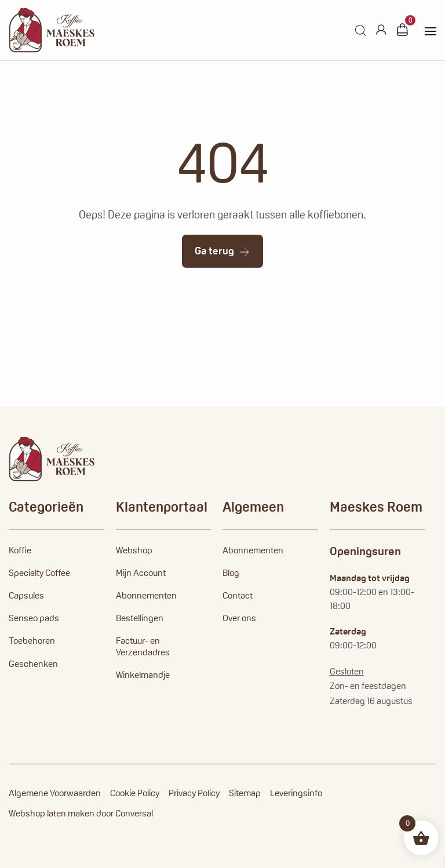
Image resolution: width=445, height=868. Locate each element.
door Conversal (125, 813)
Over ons (239, 618)
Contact (238, 595)
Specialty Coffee (39, 573)
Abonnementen (146, 595)
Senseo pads (34, 618)
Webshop (134, 550)
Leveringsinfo (296, 793)
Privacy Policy (194, 793)
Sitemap (245, 793)
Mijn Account (141, 573)
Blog (231, 573)
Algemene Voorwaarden (55, 793)
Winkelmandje (143, 675)
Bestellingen (140, 618)
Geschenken (33, 664)
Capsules (26, 595)
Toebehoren (32, 641)
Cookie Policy (135, 793)
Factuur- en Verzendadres (143, 646)
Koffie (20, 550)
